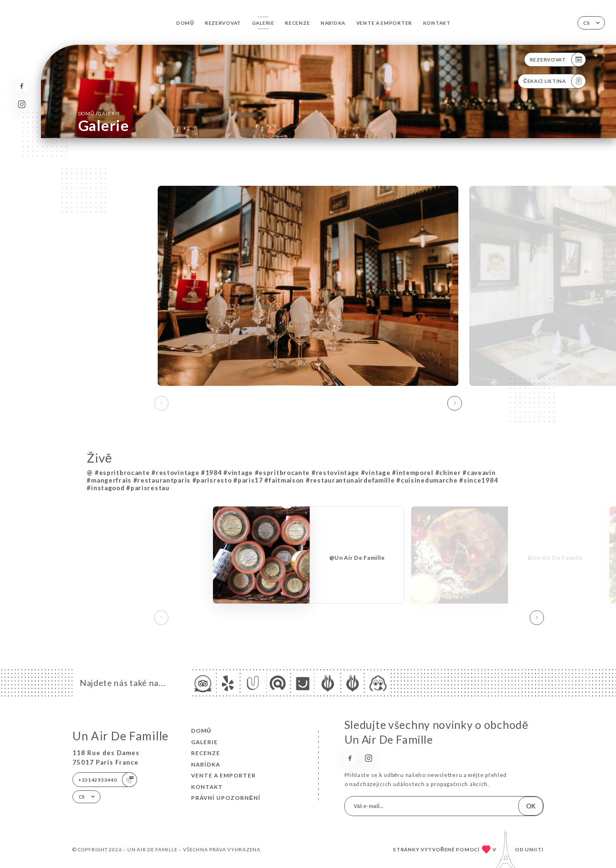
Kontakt (437, 23)
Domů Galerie (99, 113)
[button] (455, 403)
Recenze (297, 23)
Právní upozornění (226, 798)
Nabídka (333, 23)
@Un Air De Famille (357, 558)
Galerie (263, 23)
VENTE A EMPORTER (384, 23)
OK (531, 806)
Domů (185, 23)
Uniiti (534, 849)
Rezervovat (223, 23)
